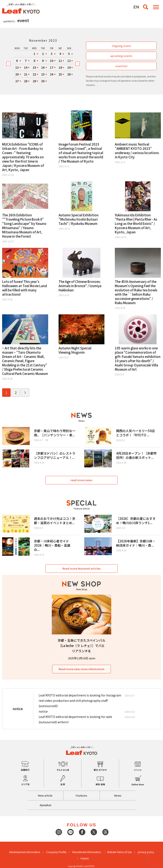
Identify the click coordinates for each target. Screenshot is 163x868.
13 (17, 67)
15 (34, 67)
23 (43, 74)
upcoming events (121, 56)
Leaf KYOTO (9, 21)
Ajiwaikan (46, 805)
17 (52, 67)
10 (52, 61)
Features (81, 795)
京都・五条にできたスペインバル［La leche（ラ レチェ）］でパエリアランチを (81, 646)
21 (26, 74)
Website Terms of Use (119, 852)
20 (17, 74)
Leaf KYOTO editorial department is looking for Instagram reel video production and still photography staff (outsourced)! (80, 701)
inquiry (85, 858)
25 (60, 74)
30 (43, 81)
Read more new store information (81, 669)
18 (60, 67)
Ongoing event (121, 46)
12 (69, 61)
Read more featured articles (82, 568)
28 (26, 81)
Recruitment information (87, 852)
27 (17, 81)
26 (69, 74)
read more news (81, 480)
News (118, 795)
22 (34, 74)
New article (45, 795)
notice (43, 711)
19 (69, 67)
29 (34, 81)
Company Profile (56, 852)
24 (52, 74)
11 (60, 61)
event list (121, 66)
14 (26, 67)
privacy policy (146, 852)
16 (43, 67)
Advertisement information (25, 852)
